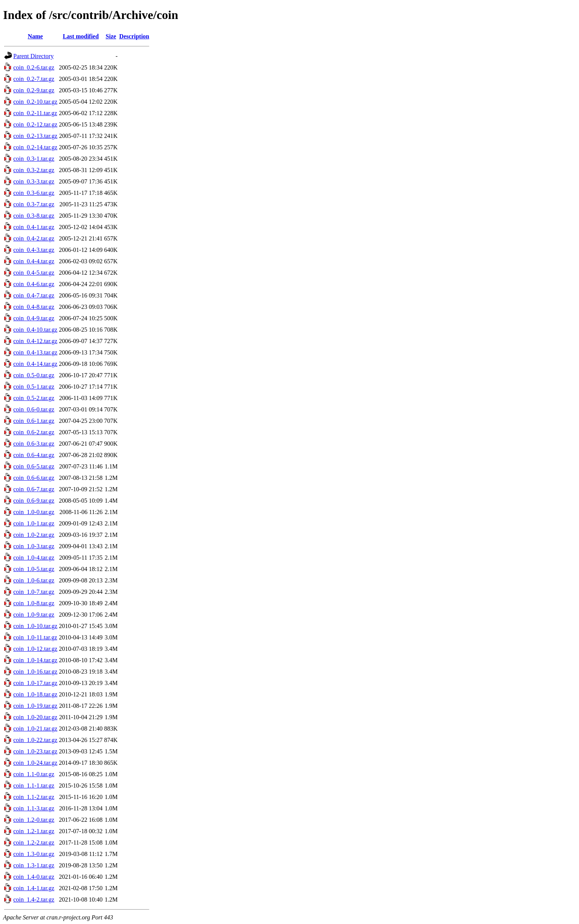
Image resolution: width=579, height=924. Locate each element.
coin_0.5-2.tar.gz (34, 398)
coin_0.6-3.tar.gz (34, 444)
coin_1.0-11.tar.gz (35, 637)
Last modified (81, 36)
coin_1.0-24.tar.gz (35, 763)
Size (111, 36)
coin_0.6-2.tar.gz (34, 432)
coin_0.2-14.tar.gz (35, 147)
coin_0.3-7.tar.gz (34, 204)
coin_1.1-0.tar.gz (34, 774)
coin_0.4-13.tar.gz (35, 352)
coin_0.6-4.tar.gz (34, 455)
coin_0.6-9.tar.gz (34, 501)
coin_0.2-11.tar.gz (35, 113)
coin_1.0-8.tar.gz (34, 603)
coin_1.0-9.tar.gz (34, 615)
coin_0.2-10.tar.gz (35, 102)
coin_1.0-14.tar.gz (35, 660)
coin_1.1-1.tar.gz (34, 786)
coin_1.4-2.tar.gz (34, 899)
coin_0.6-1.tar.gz (34, 421)
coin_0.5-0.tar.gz (34, 375)
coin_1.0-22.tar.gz (35, 740)
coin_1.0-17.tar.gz (35, 683)
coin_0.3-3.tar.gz (34, 181)
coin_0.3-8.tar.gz (34, 216)
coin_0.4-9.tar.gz (34, 318)
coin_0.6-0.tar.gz (34, 409)
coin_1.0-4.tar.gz (34, 558)
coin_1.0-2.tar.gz (34, 535)
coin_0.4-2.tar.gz (34, 238)
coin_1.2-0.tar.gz (34, 820)
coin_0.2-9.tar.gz (34, 90)
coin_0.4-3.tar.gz (34, 250)
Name (35, 36)
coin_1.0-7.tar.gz (34, 592)
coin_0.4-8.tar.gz (34, 307)
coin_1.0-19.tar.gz (35, 706)
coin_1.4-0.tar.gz (34, 877)
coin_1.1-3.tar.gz (34, 808)
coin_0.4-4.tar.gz (34, 261)
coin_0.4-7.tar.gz (34, 295)
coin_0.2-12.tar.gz (35, 124)
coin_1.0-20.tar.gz (35, 717)
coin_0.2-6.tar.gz (34, 67)
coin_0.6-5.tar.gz (34, 466)
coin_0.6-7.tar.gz (34, 489)
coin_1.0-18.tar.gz (35, 694)
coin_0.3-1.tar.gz (34, 159)
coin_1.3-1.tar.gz (34, 865)
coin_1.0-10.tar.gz (35, 626)
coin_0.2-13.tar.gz (35, 136)
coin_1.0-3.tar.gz (34, 546)
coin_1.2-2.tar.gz (34, 843)
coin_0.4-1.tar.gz (34, 227)
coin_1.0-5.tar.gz (34, 569)
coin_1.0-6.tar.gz (34, 580)
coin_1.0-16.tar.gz (35, 672)
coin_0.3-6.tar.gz (34, 193)
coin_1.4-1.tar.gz (34, 888)
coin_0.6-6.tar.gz (34, 478)
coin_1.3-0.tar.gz (34, 854)
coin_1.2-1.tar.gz (34, 831)
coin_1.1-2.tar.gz (34, 797)
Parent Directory (33, 56)
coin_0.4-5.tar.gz (34, 273)
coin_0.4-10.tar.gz (35, 330)
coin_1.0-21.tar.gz (35, 729)
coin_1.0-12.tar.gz (35, 649)
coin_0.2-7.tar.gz (34, 79)
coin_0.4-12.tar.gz (35, 341)
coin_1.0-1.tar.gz (34, 523)
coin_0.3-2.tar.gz (34, 170)
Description (134, 36)
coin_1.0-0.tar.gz (34, 512)
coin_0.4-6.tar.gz (34, 284)
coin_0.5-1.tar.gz (34, 387)
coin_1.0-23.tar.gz (35, 751)
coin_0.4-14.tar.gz (35, 364)
